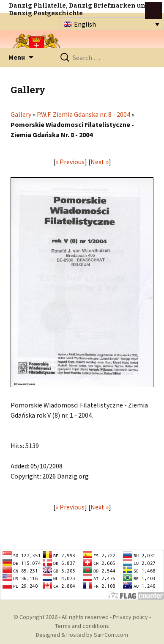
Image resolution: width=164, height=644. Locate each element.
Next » (100, 162)
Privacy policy (130, 617)
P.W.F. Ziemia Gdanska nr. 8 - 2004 (83, 114)
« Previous (70, 162)
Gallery (21, 114)
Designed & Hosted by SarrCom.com (82, 635)
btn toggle (153, 11)
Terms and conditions (82, 626)
